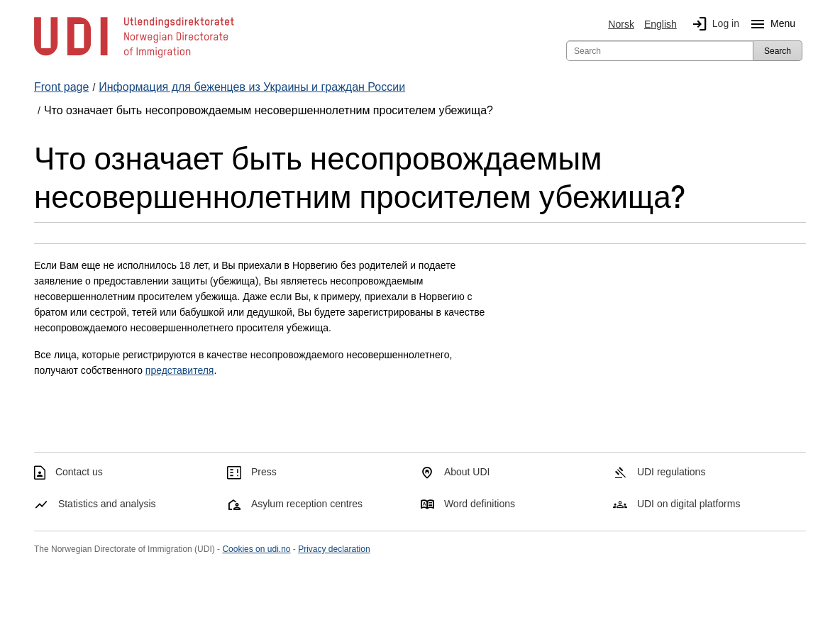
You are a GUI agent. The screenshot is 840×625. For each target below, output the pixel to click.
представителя (180, 370)
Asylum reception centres (307, 504)
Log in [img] (713, 24)
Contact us (79, 472)
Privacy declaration (334, 549)
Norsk (621, 24)
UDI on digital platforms (689, 504)
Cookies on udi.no (256, 549)
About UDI (467, 472)
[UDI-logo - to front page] (134, 57)
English (661, 24)
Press (264, 472)
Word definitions (480, 504)
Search (778, 51)
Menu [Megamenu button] (770, 24)
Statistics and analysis (107, 504)
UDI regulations (672, 472)
